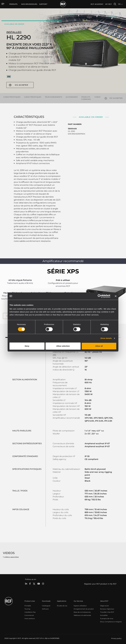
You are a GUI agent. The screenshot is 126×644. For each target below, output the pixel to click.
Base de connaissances (82, 611)
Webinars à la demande (82, 615)
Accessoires (72, 97)
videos (98, 97)
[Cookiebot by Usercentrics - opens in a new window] (99, 296)
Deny (27, 346)
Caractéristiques (12, 97)
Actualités (104, 615)
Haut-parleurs (30, 618)
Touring (27, 608)
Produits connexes (86, 98)
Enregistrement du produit (84, 608)
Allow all (99, 346)
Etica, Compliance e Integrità (111, 621)
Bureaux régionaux (107, 608)
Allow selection (63, 346)
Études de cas (62, 605)
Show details (106, 338)
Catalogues (46, 605)
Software (45, 608)
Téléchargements (54, 97)
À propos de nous (107, 618)
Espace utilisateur (80, 605)
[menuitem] (29, 4)
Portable (28, 605)
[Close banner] (116, 296)
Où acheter (21, 85)
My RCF (109, 4)
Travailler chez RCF (107, 611)
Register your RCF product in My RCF (100, 583)
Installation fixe (30, 611)
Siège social (104, 605)
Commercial (29, 615)
